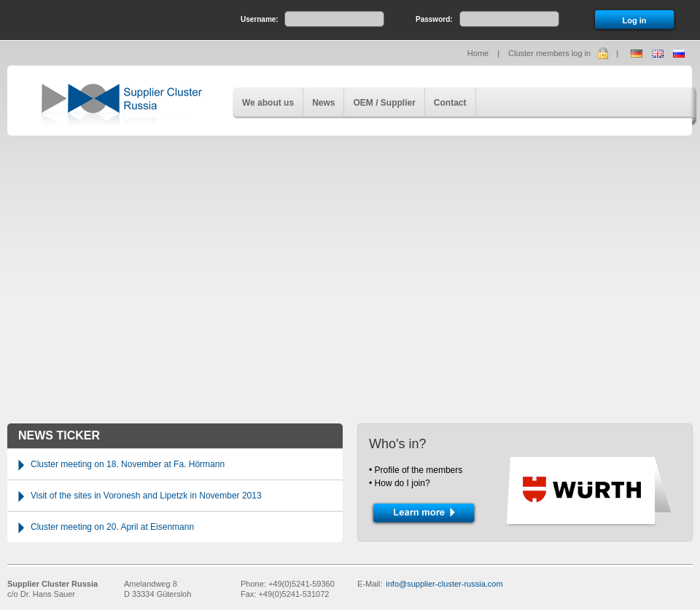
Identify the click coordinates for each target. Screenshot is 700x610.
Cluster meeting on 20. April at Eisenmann (112, 527)
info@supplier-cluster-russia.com (444, 584)
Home (478, 53)
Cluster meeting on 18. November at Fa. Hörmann (128, 464)
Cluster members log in (549, 53)
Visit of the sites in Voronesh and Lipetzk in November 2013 (146, 496)
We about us (268, 103)
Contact (450, 103)
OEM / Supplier (384, 103)
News (323, 103)
